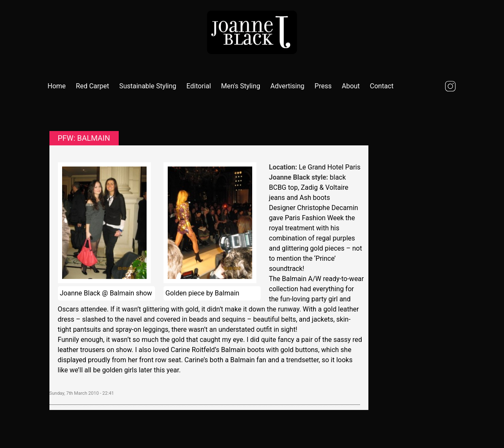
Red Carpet (93, 86)
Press (323, 86)
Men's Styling (241, 86)
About (351, 86)
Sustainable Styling (148, 86)
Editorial (199, 86)
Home (57, 86)
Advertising (287, 86)
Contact (382, 86)
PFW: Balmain (84, 138)
